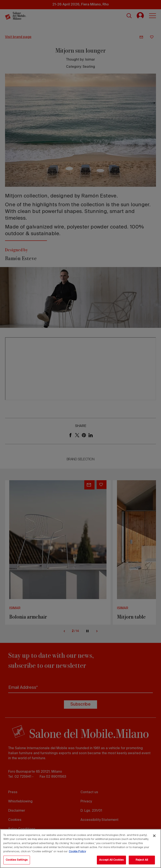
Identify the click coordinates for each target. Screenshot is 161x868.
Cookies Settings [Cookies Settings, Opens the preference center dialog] (17, 860)
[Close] (154, 836)
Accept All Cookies (111, 860)
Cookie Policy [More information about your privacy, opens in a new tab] (77, 852)
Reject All (142, 860)
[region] (80, 849)
